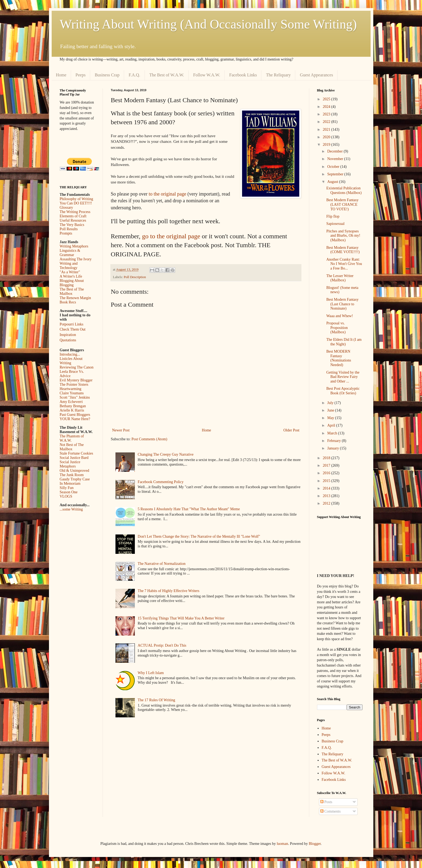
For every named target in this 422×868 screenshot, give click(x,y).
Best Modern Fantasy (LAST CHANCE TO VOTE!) (342, 205)
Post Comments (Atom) (150, 439)
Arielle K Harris (72, 410)
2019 (327, 145)
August (333, 182)
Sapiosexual (335, 224)
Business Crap (107, 75)
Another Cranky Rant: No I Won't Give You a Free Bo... (344, 264)
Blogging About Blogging (72, 283)
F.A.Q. (134, 75)
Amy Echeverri (71, 402)
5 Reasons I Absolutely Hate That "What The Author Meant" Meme (189, 509)
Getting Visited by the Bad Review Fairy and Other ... (343, 377)
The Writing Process (75, 212)
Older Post (291, 430)
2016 (327, 473)
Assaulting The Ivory (76, 259)
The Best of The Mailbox (72, 291)
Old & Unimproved (75, 471)
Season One (69, 492)
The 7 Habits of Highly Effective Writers (169, 591)
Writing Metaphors (74, 246)
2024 (327, 107)
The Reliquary (278, 75)
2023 (327, 114)
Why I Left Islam (151, 673)
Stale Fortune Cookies (76, 453)
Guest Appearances (316, 75)
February (335, 441)
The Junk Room (72, 475)
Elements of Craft (73, 216)
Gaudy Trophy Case (75, 479)
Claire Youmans (72, 393)
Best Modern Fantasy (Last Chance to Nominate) (342, 304)
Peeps (81, 75)
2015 (327, 481)
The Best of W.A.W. (167, 75)
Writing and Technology (69, 266)
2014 (327, 488)
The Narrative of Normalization (162, 564)
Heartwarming (71, 389)
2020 (327, 137)
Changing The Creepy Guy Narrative (166, 454)
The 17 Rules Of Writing (157, 700)
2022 (327, 122)
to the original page (167, 194)
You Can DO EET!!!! (76, 203)
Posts (326, 802)
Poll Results (69, 229)
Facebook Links (243, 75)
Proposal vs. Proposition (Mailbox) (337, 328)
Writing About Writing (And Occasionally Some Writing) (208, 24)
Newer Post (121, 430)
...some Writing (71, 509)
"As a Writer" (70, 272)
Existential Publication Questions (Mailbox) (344, 190)
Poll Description (135, 277)
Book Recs (68, 302)
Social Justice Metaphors (70, 464)
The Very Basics (72, 225)
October (334, 167)
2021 (327, 130)
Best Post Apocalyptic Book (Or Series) (343, 391)
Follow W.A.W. (207, 75)
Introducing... (70, 354)
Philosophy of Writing (76, 199)
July (331, 403)
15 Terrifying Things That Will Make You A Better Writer (181, 618)
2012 (327, 503)
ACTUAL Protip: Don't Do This (162, 645)
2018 (327, 458)
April (332, 425)
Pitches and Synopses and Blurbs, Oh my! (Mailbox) (343, 236)
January (334, 448)
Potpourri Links (72, 324)
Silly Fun (67, 488)
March (333, 433)
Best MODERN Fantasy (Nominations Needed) (339, 358)
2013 (327, 496)
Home (61, 75)
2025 (327, 99)
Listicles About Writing (71, 361)
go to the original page (171, 236)
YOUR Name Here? (75, 419)
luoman (282, 844)
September (336, 174)
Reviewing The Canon (77, 367)
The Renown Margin (75, 298)
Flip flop (333, 216)
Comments (330, 811)
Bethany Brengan (73, 406)
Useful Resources (73, 220)
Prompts (66, 233)
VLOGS (66, 496)
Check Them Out (73, 329)
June (331, 410)
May (331, 418)
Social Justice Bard (74, 458)
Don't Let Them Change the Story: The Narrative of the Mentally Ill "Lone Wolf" (199, 536)
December (335, 151)
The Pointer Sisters (74, 385)
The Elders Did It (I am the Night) (344, 342)
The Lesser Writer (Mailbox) (340, 278)
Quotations (68, 340)
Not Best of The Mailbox (72, 447)
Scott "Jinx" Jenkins (75, 397)
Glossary (66, 208)
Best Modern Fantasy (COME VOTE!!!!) (343, 250)
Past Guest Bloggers (75, 415)
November (336, 159)
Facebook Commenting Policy (161, 482)
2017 (327, 465)
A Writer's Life (71, 276)
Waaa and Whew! (340, 316)
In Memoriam (70, 483)
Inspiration (68, 335)
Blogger (315, 844)
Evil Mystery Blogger (76, 380)
